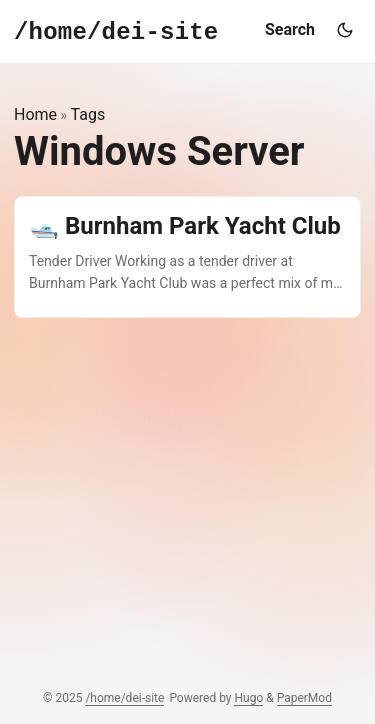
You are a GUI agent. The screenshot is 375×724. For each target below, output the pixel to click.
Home (35, 114)
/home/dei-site (124, 698)
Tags (88, 114)
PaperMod (304, 698)
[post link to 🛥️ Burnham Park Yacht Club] (187, 257)
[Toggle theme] (345, 30)
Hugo (248, 698)
